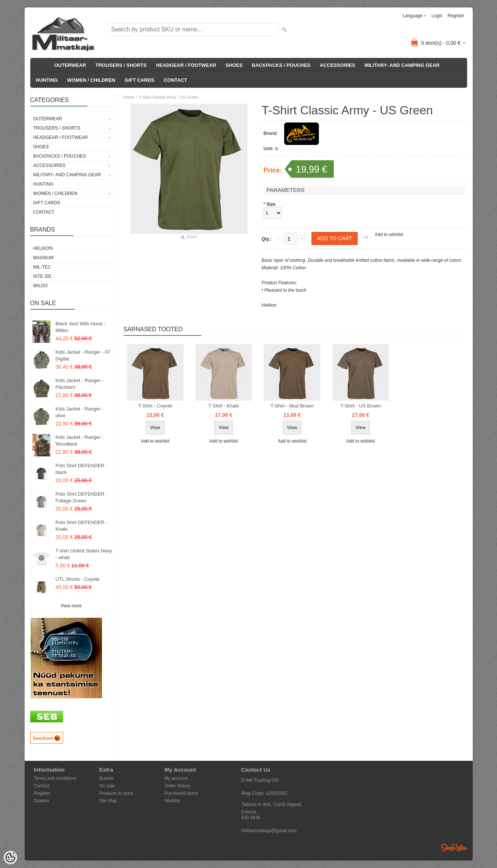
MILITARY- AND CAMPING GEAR (402, 65)
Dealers (42, 801)
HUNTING (47, 80)
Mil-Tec (42, 267)
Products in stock (116, 793)
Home (129, 97)
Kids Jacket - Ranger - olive (80, 412)
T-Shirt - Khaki (224, 406)
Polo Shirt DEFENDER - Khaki (82, 526)
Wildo (41, 286)
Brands (106, 778)
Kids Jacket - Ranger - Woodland (80, 441)
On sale (107, 786)
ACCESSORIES (338, 65)
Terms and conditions (55, 778)
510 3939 (251, 818)
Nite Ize (42, 276)
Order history (178, 786)
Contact (42, 786)
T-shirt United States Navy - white (84, 554)
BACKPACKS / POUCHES (281, 65)
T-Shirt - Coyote (155, 406)
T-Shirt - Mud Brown (292, 406)
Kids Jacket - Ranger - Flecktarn (80, 384)
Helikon (43, 248)
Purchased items (181, 793)
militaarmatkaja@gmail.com (269, 831)
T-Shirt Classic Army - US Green (169, 97)
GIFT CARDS (139, 80)
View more (71, 606)
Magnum (44, 258)
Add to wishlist (389, 235)
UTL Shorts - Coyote (78, 579)
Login (437, 16)
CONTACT (175, 80)
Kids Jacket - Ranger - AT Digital (83, 355)
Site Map (108, 801)
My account (176, 778)
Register (456, 16)
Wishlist (172, 801)
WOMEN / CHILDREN (91, 80)
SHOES (234, 65)
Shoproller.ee (454, 847)
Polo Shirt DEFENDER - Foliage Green (82, 497)
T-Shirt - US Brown (360, 406)
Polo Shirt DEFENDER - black (82, 469)
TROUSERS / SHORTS (121, 65)
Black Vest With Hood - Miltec (80, 327)
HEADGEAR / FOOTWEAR (186, 65)
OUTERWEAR (70, 65)
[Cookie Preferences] (10, 858)
